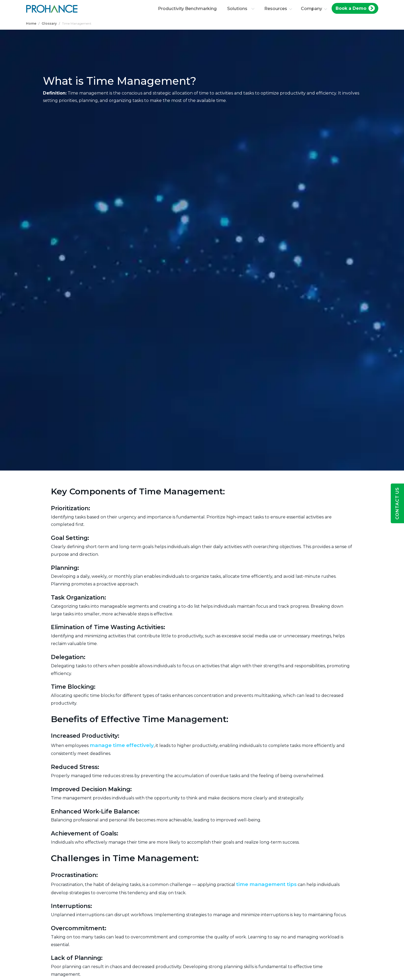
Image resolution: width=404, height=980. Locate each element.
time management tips (266, 884)
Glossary (49, 23)
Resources (277, 9)
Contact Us (397, 503)
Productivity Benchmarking (189, 9)
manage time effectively (122, 745)
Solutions (242, 9)
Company (313, 9)
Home (31, 23)
